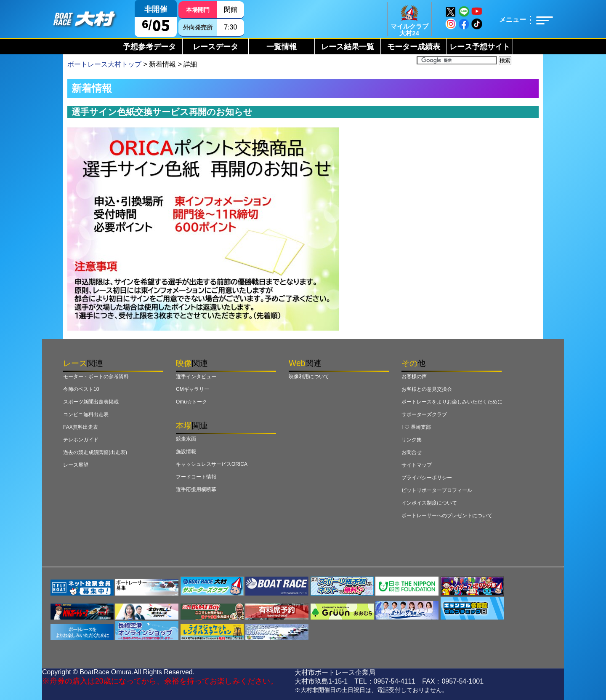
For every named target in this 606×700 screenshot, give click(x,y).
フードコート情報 (196, 477)
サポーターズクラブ (424, 414)
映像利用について (309, 377)
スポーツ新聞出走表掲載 (91, 402)
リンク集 (412, 440)
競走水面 (186, 439)
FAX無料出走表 (81, 427)
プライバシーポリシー (427, 478)
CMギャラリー (193, 389)
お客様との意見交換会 (427, 389)
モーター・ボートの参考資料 (96, 377)
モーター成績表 (414, 47)
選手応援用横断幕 (196, 489)
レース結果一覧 (348, 47)
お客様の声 (414, 377)
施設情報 (186, 452)
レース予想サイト (480, 47)
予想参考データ (149, 47)
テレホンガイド (81, 440)
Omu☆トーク (191, 402)
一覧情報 (282, 47)
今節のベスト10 (81, 389)
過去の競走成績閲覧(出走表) (95, 452)
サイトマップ (417, 465)
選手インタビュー (196, 377)
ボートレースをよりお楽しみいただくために (452, 402)
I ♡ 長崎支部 (416, 427)
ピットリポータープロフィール (437, 490)
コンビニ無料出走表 (86, 414)
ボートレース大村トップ (104, 64)
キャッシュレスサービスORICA (212, 464)
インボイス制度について (429, 503)
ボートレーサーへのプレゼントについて (447, 516)
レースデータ (215, 47)
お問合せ (412, 452)
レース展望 (76, 465)
